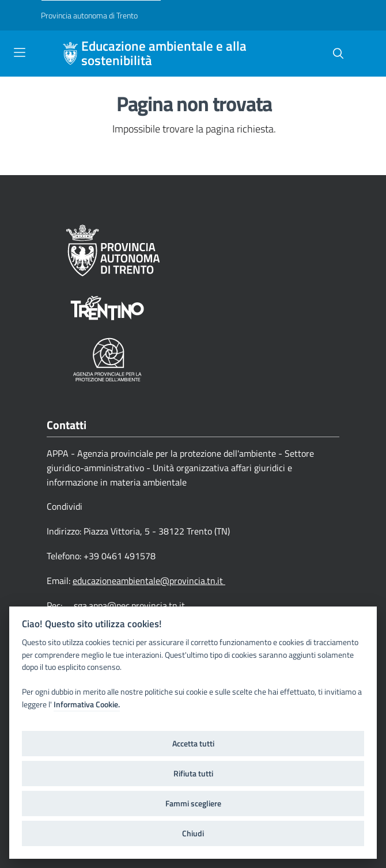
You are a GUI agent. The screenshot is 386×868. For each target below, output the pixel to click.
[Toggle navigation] (20, 52)
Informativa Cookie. (87, 704)
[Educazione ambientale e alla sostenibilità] (70, 54)
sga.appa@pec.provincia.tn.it (129, 605)
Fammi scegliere (193, 803)
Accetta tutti (193, 744)
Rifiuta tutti (193, 774)
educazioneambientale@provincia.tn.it (149, 581)
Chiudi (193, 833)
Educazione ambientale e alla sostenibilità (164, 54)
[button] (338, 54)
